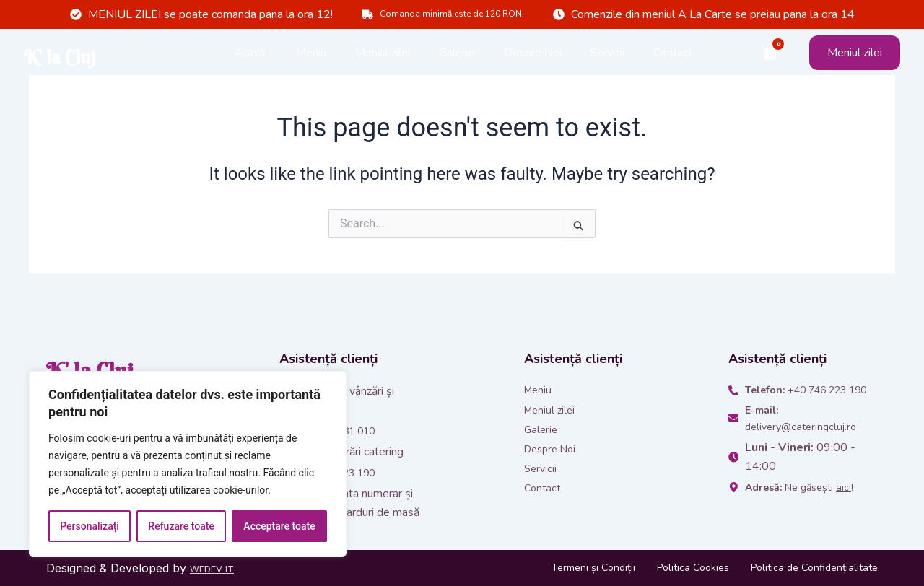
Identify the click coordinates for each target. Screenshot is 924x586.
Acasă (250, 58)
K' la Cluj (110, 58)
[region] (188, 464)
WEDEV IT (219, 568)
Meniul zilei (383, 58)
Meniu (311, 58)
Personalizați (90, 526)
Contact (673, 58)
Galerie (457, 58)
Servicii (607, 58)
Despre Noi (533, 58)
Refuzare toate (181, 526)
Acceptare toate (279, 526)
